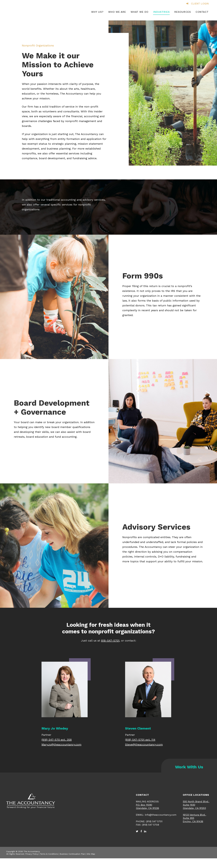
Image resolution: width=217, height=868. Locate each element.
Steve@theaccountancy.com (144, 744)
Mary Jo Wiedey (55, 728)
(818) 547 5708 (151, 825)
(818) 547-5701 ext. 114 (140, 740)
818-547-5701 (110, 641)
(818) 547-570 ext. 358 (57, 740)
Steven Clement (138, 728)
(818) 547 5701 (154, 821)
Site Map (91, 854)
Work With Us (189, 767)
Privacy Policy (32, 854)
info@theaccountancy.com (161, 815)
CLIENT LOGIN (198, 4)
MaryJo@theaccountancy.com (61, 744)
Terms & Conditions (49, 854)
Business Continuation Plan (72, 854)
